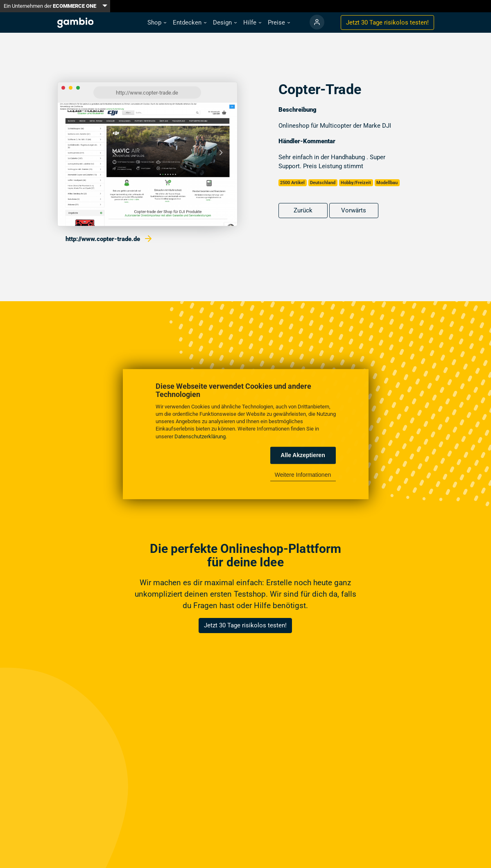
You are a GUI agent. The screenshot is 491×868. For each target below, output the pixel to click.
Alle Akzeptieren (303, 455)
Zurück (303, 210)
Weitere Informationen (303, 475)
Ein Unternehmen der (50, 6)
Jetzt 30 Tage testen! (387, 23)
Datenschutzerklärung (200, 436)
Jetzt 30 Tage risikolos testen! (245, 625)
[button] (157, 23)
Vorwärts (354, 210)
